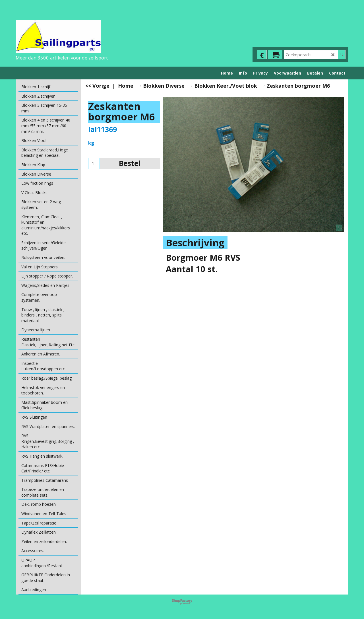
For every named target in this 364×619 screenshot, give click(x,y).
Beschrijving (195, 243)
